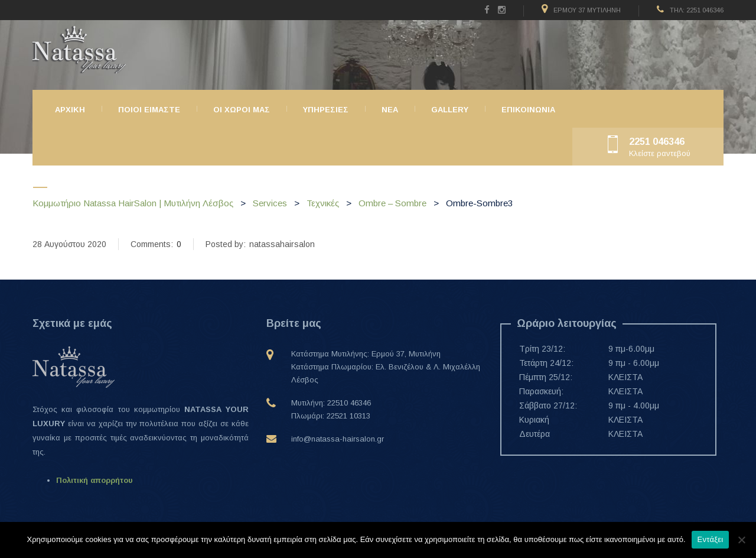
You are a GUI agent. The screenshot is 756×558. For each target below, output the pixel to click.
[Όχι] (741, 540)
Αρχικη (70, 110)
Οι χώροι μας (242, 110)
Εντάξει (711, 539)
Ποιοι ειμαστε (149, 110)
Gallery (450, 110)
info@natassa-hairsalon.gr (338, 439)
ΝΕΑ (390, 110)
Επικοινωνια (528, 110)
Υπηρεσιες (326, 110)
